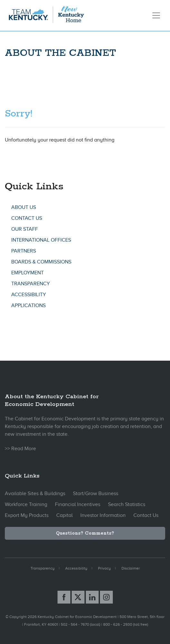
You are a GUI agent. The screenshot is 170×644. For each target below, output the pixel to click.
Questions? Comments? (85, 533)
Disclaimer (131, 568)
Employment (27, 273)
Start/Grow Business (96, 494)
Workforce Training (26, 504)
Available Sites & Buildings (35, 494)
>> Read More (20, 449)
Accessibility (29, 295)
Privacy (104, 568)
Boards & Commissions (41, 262)
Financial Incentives (78, 504)
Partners (24, 251)
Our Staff (25, 229)
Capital (64, 515)
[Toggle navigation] (156, 15)
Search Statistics (127, 504)
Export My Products (27, 515)
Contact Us (27, 218)
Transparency (31, 284)
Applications (28, 305)
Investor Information (103, 515)
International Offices (41, 240)
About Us (24, 207)
